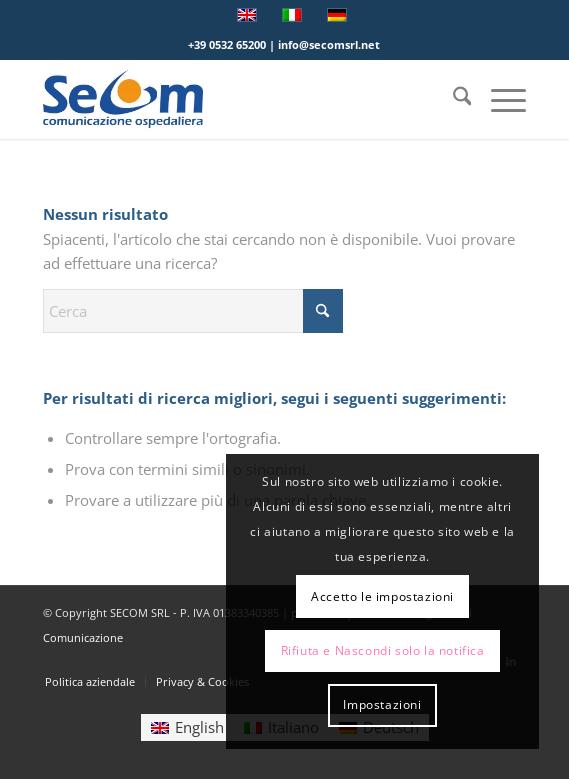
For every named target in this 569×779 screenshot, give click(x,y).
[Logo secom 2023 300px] (236, 99)
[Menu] (498, 99)
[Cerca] (452, 99)
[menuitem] (452, 99)
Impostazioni (382, 704)
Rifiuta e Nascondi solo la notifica (383, 650)
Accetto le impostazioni (382, 596)
